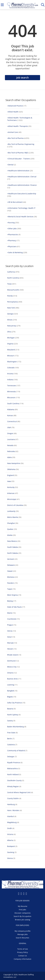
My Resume (23, 906)
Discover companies (23, 913)
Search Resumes (22, 938)
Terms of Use (23, 949)
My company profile (23, 931)
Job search (22, 78)
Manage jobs (23, 934)
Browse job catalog (23, 920)
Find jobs (22, 910)
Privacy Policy (22, 952)
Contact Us (23, 956)
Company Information (23, 959)
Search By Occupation (22, 916)
